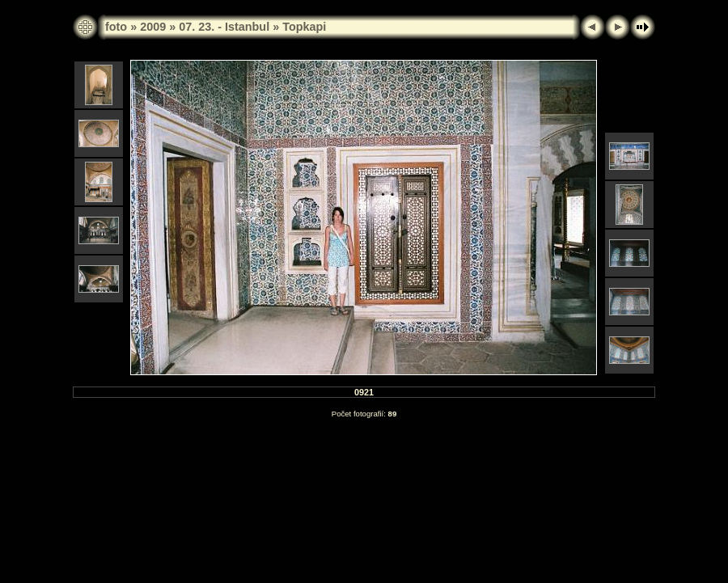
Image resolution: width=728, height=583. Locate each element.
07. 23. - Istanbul (224, 27)
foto (116, 27)
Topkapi (304, 27)
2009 (153, 27)
